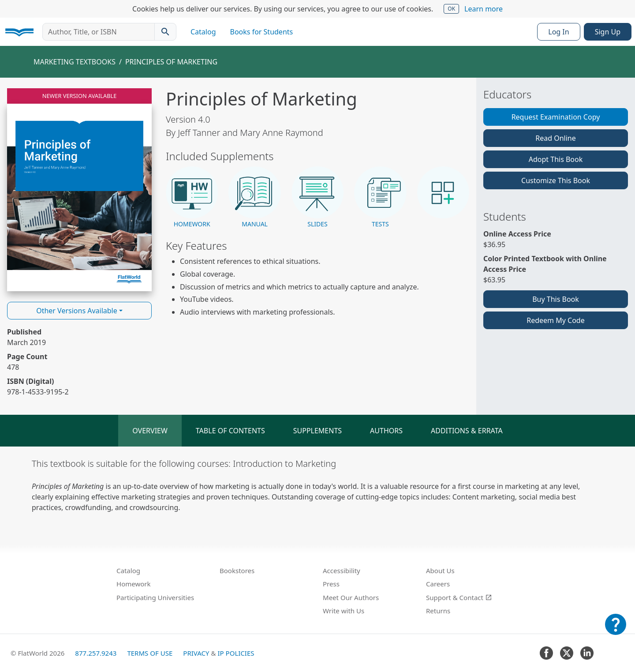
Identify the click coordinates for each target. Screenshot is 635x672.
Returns (438, 611)
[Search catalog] (165, 32)
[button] (192, 198)
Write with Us (344, 611)
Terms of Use (150, 653)
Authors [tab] (386, 431)
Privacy (196, 653)
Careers (438, 584)
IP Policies (236, 653)
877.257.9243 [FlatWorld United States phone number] (96, 653)
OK (451, 9)
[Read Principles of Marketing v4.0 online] (79, 190)
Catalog (203, 32)
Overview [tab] (150, 431)
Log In (558, 32)
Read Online (556, 138)
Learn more (484, 9)
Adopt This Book (556, 159)
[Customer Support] (616, 631)
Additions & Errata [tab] (467, 431)
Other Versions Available (77, 311)
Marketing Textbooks (75, 62)
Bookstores (237, 571)
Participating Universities (155, 597)
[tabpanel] (317, 485)
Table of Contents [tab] (230, 431)
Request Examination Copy (556, 117)
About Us (440, 571)
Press (331, 584)
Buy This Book (556, 299)
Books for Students (262, 32)
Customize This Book (556, 180)
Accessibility (342, 571)
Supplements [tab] (317, 431)
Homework (134, 584)
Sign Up (608, 32)
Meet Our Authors (351, 597)
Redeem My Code (555, 320)
